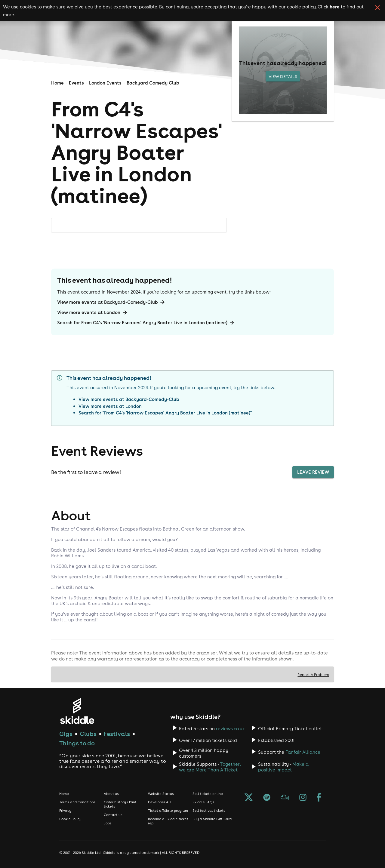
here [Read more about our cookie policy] (335, 7)
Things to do (77, 743)
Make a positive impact (283, 767)
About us (111, 794)
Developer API (160, 802)
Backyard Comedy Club (153, 83)
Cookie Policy (70, 819)
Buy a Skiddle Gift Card (212, 819)
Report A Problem (313, 675)
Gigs (66, 734)
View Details (283, 76)
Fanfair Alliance (303, 752)
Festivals (117, 734)
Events (76, 83)
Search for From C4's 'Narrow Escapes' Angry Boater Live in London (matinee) (146, 323)
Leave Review (313, 472)
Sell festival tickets (209, 811)
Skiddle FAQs (203, 802)
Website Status (161, 794)
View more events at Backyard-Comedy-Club (111, 302)
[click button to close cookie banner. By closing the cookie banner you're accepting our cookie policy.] (377, 8)
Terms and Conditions (77, 802)
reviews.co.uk (230, 729)
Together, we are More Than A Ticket (210, 767)
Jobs (108, 823)
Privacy (65, 811)
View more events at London (92, 312)
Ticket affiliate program (168, 811)
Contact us (113, 815)
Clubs (88, 734)
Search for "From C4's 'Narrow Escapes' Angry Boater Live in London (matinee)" (165, 413)
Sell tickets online (208, 794)
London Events (105, 83)
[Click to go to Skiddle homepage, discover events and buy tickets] (77, 711)
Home (57, 83)
